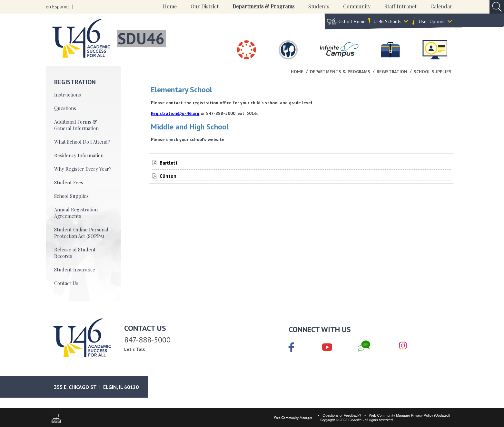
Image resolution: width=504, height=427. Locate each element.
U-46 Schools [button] (388, 21)
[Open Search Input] (497, 7)
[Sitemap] (56, 419)
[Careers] (390, 50)
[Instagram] (403, 346)
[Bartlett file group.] (169, 163)
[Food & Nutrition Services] (288, 50)
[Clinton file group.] (168, 176)
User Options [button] (432, 21)
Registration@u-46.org (175, 113)
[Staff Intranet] (435, 50)
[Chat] (364, 346)
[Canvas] (247, 50)
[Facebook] (292, 348)
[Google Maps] (102, 387)
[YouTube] (327, 346)
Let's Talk (134, 349)
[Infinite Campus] (339, 50)
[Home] (170, 7)
